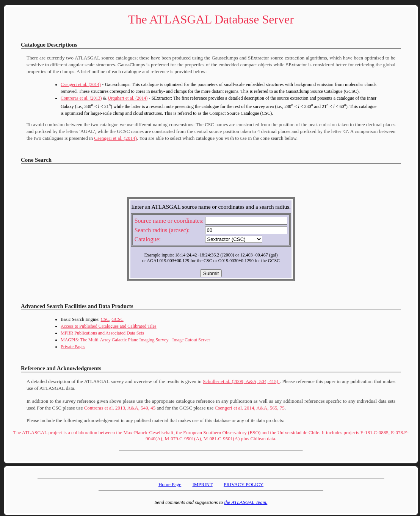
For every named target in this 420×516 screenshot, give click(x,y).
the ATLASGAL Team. (246, 502)
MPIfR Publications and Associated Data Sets (102, 333)
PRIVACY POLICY (244, 484)
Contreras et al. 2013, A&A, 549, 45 (120, 408)
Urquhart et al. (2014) (128, 98)
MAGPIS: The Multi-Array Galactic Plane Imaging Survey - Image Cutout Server (135, 340)
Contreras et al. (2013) (81, 98)
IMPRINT (202, 484)
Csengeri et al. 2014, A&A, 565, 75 (249, 408)
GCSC (117, 319)
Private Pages (73, 347)
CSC (105, 319)
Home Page (170, 484)
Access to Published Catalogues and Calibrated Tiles (109, 326)
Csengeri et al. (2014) (81, 84)
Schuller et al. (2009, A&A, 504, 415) (241, 381)
